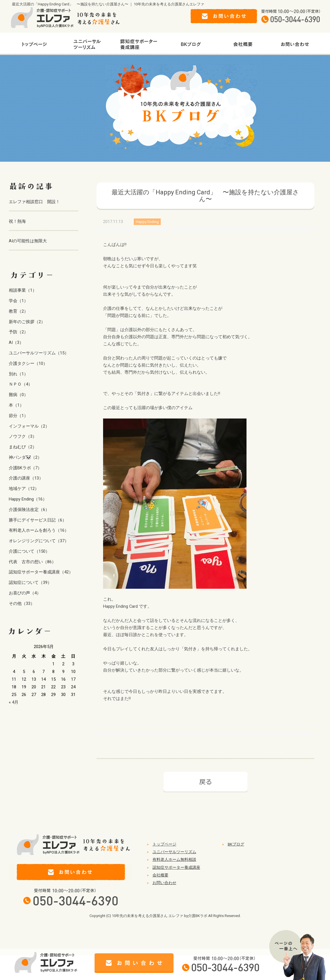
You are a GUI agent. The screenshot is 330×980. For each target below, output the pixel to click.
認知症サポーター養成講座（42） (41, 572)
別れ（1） (18, 374)
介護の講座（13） (26, 478)
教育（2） (18, 311)
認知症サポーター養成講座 (176, 867)
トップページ (164, 844)
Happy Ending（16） (28, 499)
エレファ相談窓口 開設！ (34, 202)
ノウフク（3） (23, 436)
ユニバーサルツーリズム (174, 852)
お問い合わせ (164, 883)
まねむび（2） (23, 447)
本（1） (16, 405)
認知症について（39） (30, 582)
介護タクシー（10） (28, 363)
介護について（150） (29, 551)
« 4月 (14, 702)
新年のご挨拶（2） (27, 322)
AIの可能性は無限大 (28, 241)
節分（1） (18, 416)
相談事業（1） (23, 290)
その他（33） (22, 603)
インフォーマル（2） (29, 426)
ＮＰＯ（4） (21, 384)
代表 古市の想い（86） (32, 562)
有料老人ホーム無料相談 (174, 859)
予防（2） (18, 332)
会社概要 (160, 875)
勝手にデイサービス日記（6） (38, 520)
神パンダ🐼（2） (25, 457)
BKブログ (236, 844)
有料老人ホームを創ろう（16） (39, 530)
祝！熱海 (17, 221)
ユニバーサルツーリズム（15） (39, 353)
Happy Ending (147, 222)
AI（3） (16, 342)
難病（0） (18, 395)
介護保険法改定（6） (29, 510)
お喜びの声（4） (25, 593)
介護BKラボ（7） (25, 468)
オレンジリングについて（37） (39, 541)
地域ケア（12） (24, 489)
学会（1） (18, 301)
